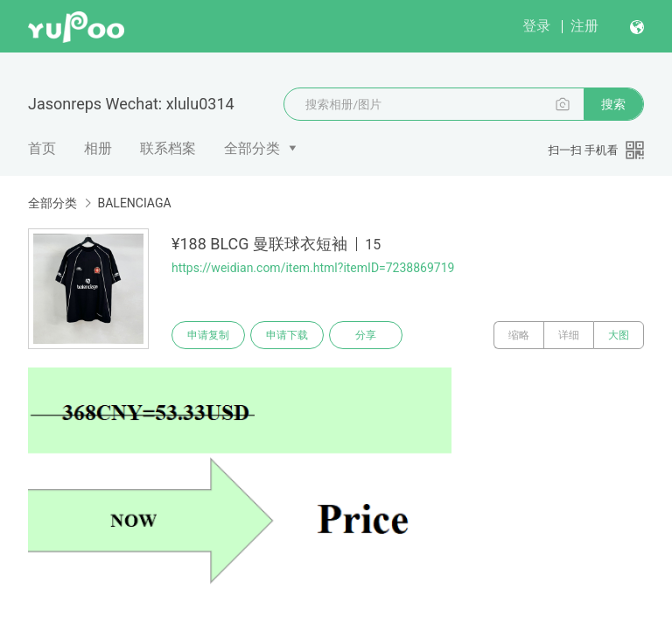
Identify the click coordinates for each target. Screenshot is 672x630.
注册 (584, 26)
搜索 (613, 104)
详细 (569, 335)
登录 (536, 26)
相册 (98, 148)
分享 (366, 335)
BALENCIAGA (134, 203)
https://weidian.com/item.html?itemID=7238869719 (313, 268)
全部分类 (252, 148)
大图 (619, 335)
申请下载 (287, 335)
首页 (42, 148)
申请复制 (208, 335)
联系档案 (168, 148)
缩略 (519, 335)
